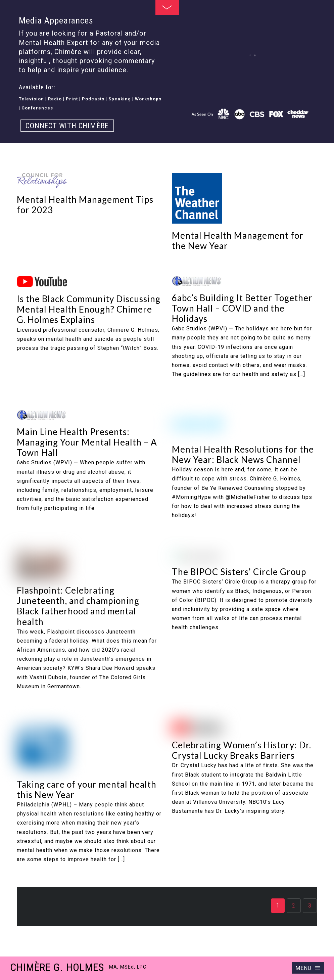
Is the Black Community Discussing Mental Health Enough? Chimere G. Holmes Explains (89, 309)
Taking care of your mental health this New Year (87, 789)
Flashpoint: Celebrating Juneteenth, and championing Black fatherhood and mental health (78, 606)
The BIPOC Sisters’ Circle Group (239, 572)
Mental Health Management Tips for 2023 (85, 205)
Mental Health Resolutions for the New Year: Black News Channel (243, 454)
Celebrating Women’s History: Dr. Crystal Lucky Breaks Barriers (242, 750)
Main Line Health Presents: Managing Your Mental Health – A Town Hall (87, 442)
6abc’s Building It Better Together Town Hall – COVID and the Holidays (242, 308)
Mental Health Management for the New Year (238, 241)
